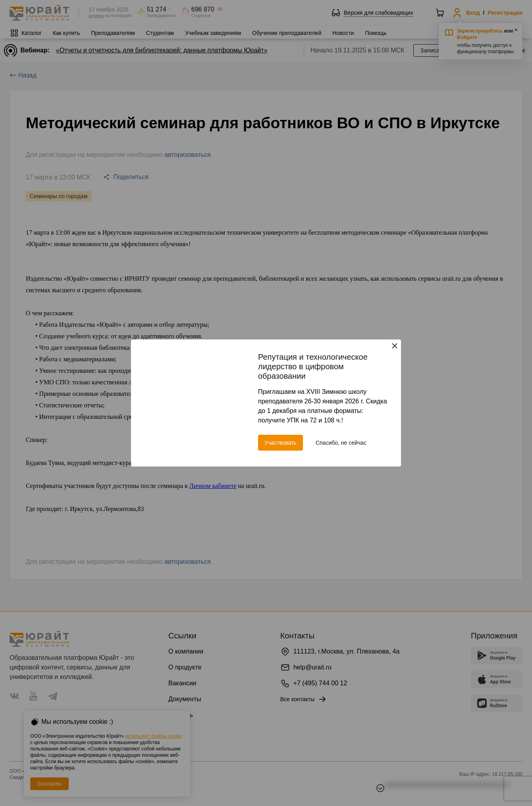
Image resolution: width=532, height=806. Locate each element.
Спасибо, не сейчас (341, 443)
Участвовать (280, 443)
